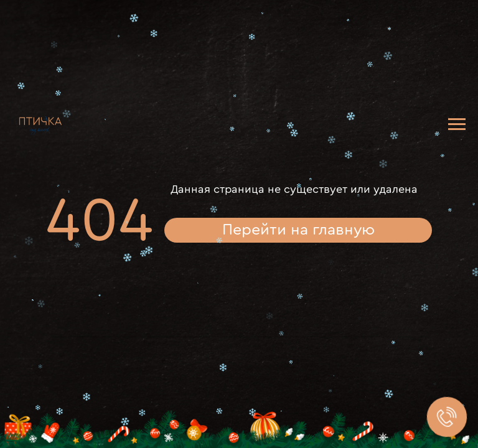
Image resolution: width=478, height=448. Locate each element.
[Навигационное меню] (457, 124)
